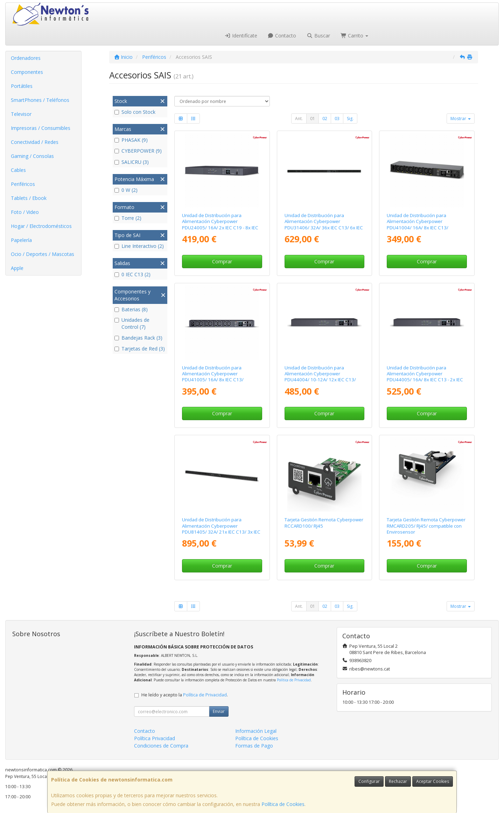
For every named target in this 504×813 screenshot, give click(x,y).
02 (325, 119)
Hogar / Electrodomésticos (41, 226)
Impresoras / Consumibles (41, 128)
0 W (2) (126, 190)
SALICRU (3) (132, 162)
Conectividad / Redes (35, 142)
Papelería (21, 240)
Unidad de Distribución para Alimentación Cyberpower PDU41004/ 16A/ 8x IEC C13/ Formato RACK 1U (418, 224)
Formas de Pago (254, 746)
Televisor (21, 114)
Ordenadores (26, 58)
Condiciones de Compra (161, 746)
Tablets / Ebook (29, 198)
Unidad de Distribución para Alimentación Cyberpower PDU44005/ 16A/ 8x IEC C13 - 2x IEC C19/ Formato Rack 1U (425, 377)
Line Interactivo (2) (139, 246)
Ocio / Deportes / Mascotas (43, 254)
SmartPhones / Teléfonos (40, 100)
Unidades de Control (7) (132, 323)
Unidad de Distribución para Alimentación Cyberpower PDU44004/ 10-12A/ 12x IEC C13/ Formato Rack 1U (320, 377)
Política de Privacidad (294, 680)
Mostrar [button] (461, 119)
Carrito (355, 36)
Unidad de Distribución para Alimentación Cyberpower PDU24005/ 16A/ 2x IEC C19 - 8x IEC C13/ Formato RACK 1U (220, 224)
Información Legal (256, 731)
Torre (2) (128, 218)
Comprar (222, 261)
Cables (18, 170)
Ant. (299, 119)
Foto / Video (25, 212)
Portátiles (22, 86)
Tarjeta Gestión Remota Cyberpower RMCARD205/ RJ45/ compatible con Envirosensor (426, 526)
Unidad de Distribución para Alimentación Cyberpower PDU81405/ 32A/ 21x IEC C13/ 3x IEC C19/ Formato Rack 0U (221, 529)
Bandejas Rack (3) (138, 338)
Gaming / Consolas (32, 156)
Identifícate (241, 36)
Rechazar (398, 781)
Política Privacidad (155, 738)
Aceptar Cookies (433, 781)
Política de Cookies (283, 804)
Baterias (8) (131, 309)
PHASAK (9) (131, 140)
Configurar (369, 781)
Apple (17, 268)
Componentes (27, 72)
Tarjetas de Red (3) (140, 349)
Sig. (350, 119)
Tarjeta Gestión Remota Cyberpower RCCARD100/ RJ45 (324, 523)
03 (337, 119)
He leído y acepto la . (185, 695)
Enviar (219, 711)
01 (313, 119)
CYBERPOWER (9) (138, 151)
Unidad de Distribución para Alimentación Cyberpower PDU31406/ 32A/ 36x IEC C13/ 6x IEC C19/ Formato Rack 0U (324, 224)
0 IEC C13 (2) (132, 274)
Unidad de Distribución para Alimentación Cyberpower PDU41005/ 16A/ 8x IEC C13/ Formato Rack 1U (213, 377)
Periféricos (23, 184)
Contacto (282, 36)
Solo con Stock (135, 112)
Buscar (318, 36)
